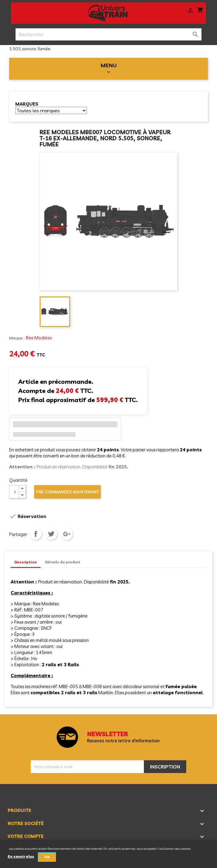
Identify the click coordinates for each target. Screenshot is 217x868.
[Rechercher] (109, 34)
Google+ (67, 534)
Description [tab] (26, 562)
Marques (27, 104)
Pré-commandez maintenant (67, 492)
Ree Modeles (39, 338)
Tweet (51, 534)
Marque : (17, 338)
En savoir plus (21, 856)
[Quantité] (14, 492)
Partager (36, 534)
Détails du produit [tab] (63, 562)
